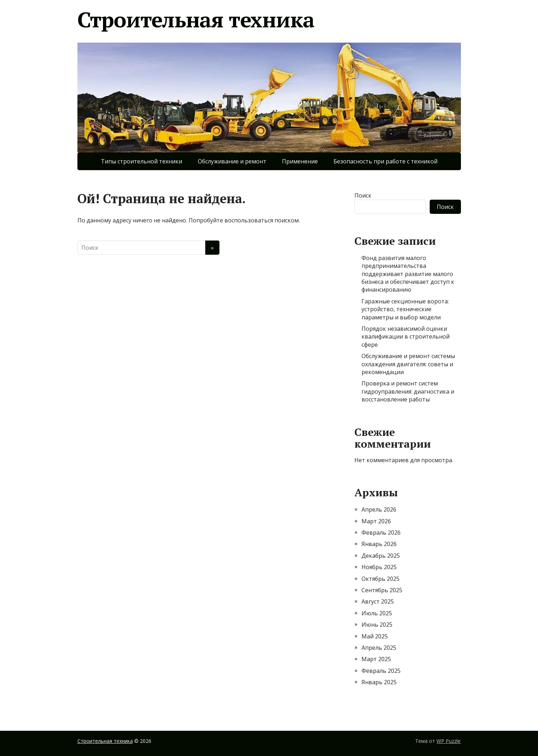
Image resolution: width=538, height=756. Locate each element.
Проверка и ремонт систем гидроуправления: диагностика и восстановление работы (408, 391)
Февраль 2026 (381, 533)
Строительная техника (196, 20)
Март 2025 (376, 659)
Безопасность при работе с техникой (385, 161)
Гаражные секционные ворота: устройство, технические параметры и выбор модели (405, 309)
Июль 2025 (377, 613)
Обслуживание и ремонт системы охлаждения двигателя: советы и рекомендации (408, 364)
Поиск (363, 195)
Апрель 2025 (379, 648)
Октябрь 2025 (381, 579)
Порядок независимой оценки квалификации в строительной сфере (406, 337)
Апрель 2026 (379, 509)
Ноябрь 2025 (379, 567)
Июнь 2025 (377, 625)
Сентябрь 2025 (382, 590)
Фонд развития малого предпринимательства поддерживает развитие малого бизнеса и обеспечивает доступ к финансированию (408, 274)
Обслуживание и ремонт (232, 161)
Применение (300, 161)
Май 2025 (375, 636)
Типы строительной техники (142, 161)
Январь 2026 (379, 544)
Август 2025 (378, 601)
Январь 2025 (379, 682)
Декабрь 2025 (381, 556)
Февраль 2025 (381, 671)
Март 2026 (376, 521)
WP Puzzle (449, 741)
